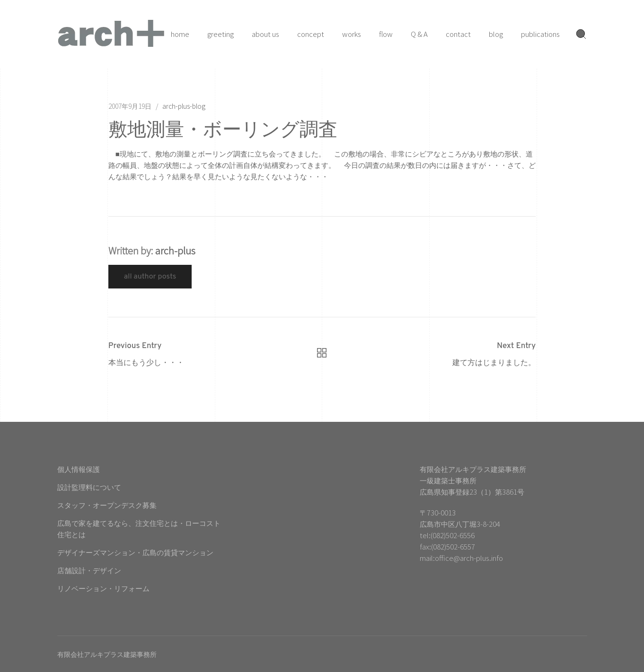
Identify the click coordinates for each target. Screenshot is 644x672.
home (180, 34)
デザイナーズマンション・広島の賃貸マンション (135, 552)
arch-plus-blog (184, 106)
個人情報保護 (79, 469)
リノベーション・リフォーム (103, 588)
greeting (221, 34)
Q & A (419, 34)
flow (386, 34)
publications (540, 34)
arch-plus (175, 250)
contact (458, 34)
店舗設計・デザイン (89, 570)
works (352, 34)
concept (311, 34)
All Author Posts (150, 277)
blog (496, 34)
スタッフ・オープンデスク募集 (107, 505)
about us (265, 34)
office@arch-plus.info (469, 558)
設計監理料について (89, 487)
